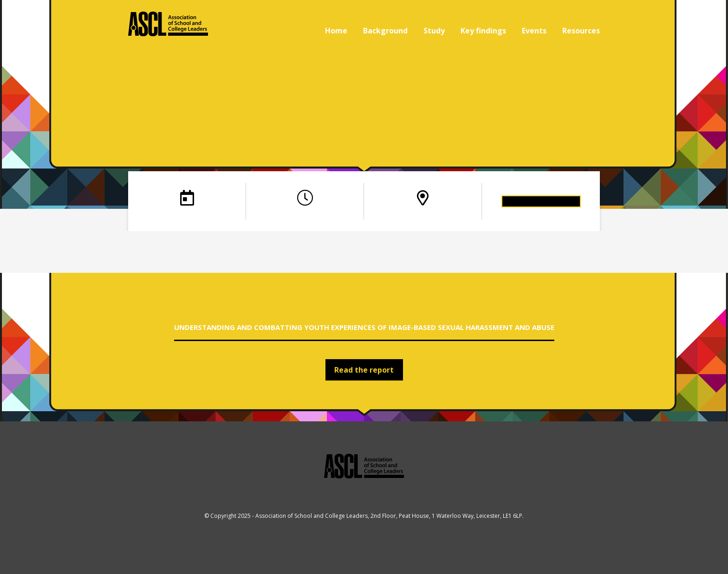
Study (434, 31)
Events (534, 31)
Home (336, 31)
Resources (581, 31)
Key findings (483, 31)
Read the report (364, 370)
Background (385, 31)
